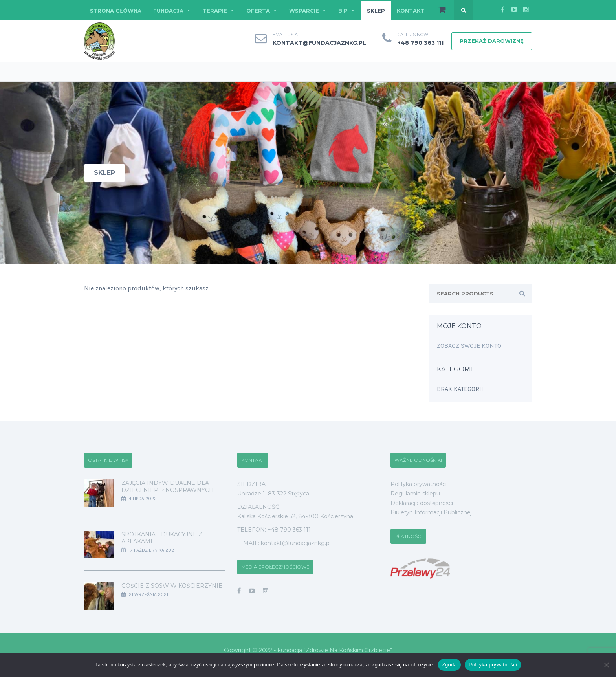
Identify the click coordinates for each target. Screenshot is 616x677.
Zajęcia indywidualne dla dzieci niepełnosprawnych (168, 486)
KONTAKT (411, 11)
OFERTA (262, 11)
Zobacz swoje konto (469, 346)
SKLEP (376, 11)
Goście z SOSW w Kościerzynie (172, 586)
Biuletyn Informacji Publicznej (431, 512)
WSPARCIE (308, 11)
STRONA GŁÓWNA (116, 11)
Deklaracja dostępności (422, 503)
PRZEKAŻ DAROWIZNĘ (492, 41)
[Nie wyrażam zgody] (606, 665)
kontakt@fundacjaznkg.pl (319, 43)
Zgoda (449, 665)
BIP (347, 11)
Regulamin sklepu (415, 494)
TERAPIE (219, 11)
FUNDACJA (172, 11)
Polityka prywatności (419, 484)
